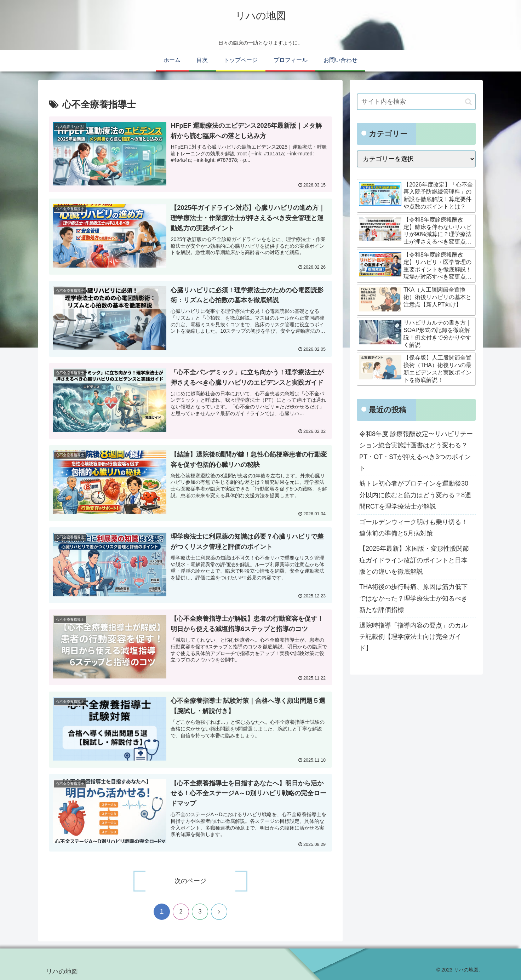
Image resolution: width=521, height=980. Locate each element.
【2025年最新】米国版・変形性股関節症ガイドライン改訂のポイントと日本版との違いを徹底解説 (414, 560)
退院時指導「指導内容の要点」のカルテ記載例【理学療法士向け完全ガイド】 (413, 637)
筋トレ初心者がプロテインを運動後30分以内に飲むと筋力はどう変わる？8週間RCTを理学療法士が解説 (415, 495)
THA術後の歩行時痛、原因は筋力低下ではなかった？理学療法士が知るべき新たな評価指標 (413, 598)
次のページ (190, 881)
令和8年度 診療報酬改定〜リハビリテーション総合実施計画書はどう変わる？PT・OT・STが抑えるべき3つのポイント (416, 451)
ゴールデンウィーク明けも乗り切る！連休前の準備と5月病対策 (413, 528)
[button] (468, 102)
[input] (416, 102)
